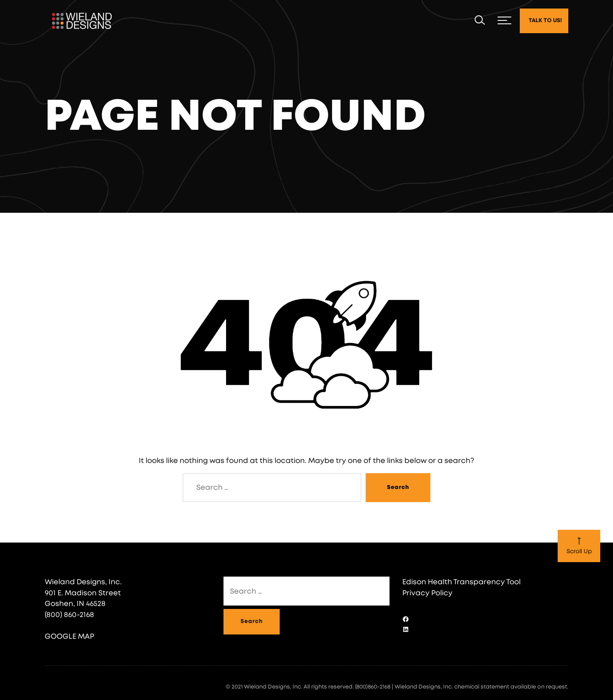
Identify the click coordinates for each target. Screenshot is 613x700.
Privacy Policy (427, 593)
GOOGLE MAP (69, 636)
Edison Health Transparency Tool (461, 582)
